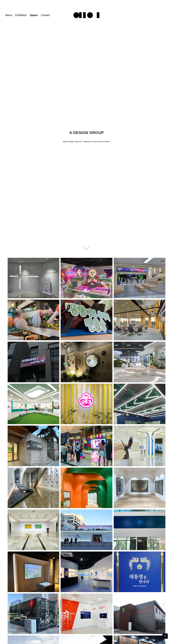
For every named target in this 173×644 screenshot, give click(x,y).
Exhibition (21, 15)
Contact (45, 15)
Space (34, 15)
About (9, 15)
